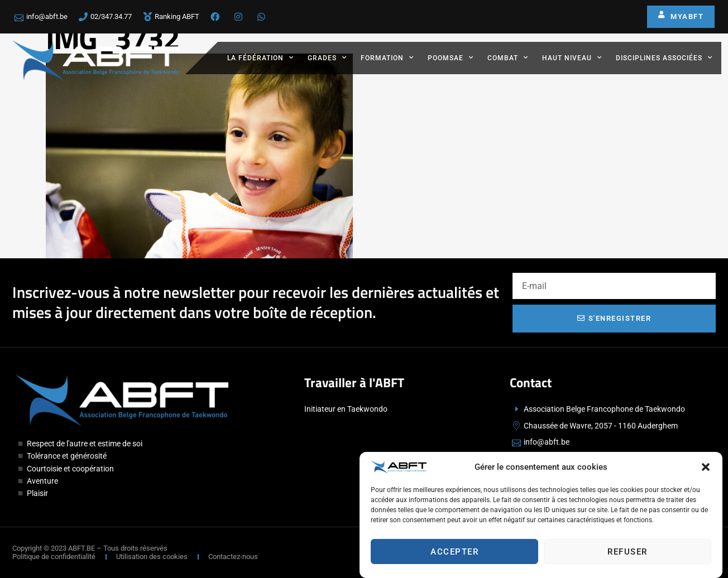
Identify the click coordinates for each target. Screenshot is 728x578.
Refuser (628, 555)
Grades (327, 57)
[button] (706, 470)
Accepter (454, 555)
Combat (508, 57)
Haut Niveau (572, 57)
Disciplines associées (664, 57)
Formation (387, 57)
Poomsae (451, 57)
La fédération (260, 57)
